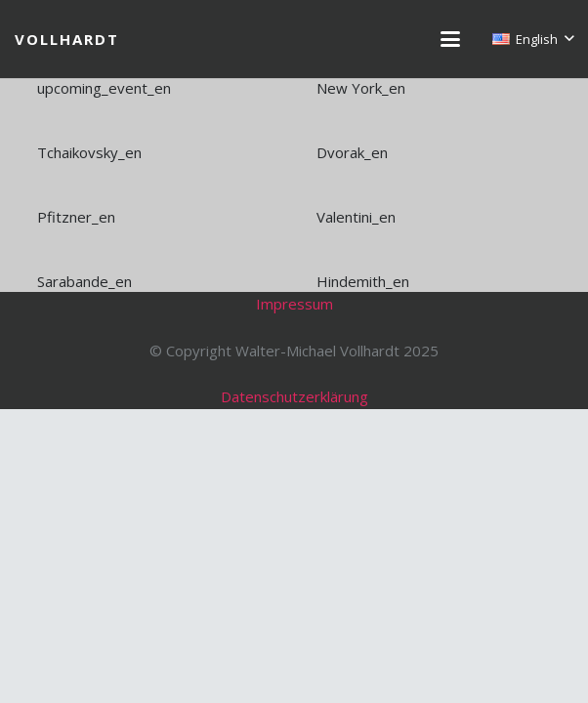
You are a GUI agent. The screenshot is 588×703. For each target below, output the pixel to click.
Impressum (294, 304)
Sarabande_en (84, 281)
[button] (450, 39)
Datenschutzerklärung (294, 396)
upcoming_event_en (104, 88)
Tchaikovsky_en (89, 152)
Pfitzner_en (76, 217)
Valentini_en (356, 217)
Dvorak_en (352, 152)
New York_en (361, 88)
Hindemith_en (363, 281)
